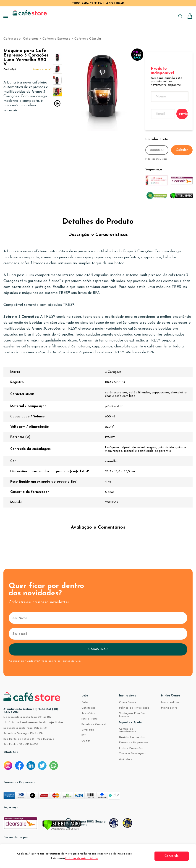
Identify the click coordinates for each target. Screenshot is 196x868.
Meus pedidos (170, 702)
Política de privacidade (81, 858)
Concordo (172, 856)
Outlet (86, 741)
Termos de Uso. (71, 661)
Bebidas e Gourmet (94, 724)
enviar (183, 114)
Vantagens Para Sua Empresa (132, 715)
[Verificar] (62, 825)
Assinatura (126, 759)
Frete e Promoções (131, 748)
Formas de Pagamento (134, 743)
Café (85, 702)
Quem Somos (128, 702)
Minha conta (169, 708)
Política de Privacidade (134, 708)
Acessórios (88, 713)
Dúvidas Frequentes (132, 737)
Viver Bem (88, 730)
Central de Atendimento (128, 730)
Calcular (182, 150)
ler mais (10, 110)
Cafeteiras (88, 708)
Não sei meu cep (156, 159)
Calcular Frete (157, 139)
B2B (84, 735)
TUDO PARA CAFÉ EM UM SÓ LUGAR (98, 4)
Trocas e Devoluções (132, 754)
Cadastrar (98, 649)
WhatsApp (11, 752)
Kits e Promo (90, 719)
